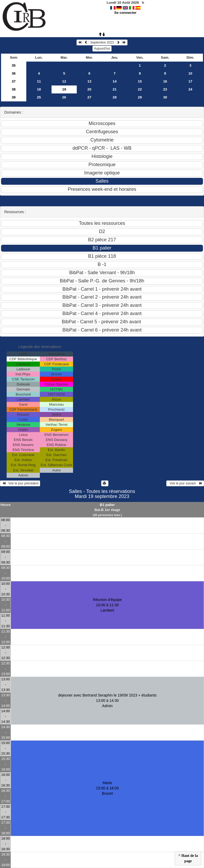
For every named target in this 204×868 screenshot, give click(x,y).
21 (115, 89)
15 (140, 81)
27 (89, 97)
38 (14, 89)
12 (64, 81)
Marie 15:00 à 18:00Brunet (107, 788)
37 (14, 81)
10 (190, 73)
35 (14, 65)
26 (64, 97)
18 (39, 89)
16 (165, 81)
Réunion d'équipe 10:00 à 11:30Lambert (107, 605)
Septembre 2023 (102, 42)
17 (190, 81)
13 (89, 81)
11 (39, 81)
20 (89, 89)
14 (115, 81)
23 (165, 89)
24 (190, 89)
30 (165, 97)
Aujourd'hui (102, 49)
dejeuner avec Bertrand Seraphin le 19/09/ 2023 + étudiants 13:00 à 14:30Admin (107, 701)
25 (39, 97)
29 (140, 97)
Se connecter (125, 13)
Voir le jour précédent (20, 483)
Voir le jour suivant (185, 483)
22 (140, 89)
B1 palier (107, 505)
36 (14, 73)
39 (14, 97)
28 (115, 97)
